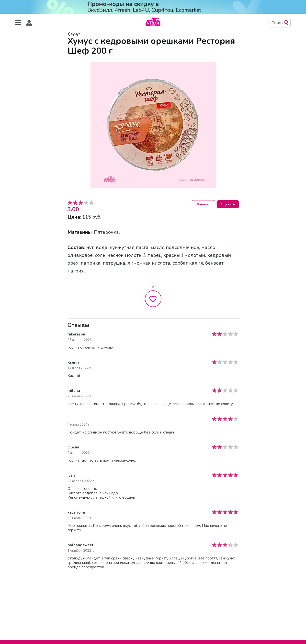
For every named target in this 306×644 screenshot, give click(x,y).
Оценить (228, 204)
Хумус (74, 34)
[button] (29, 23)
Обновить (204, 204)
